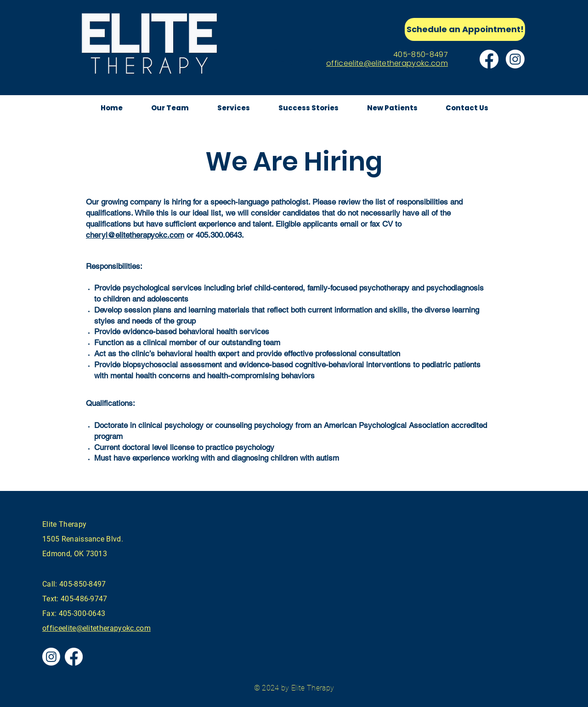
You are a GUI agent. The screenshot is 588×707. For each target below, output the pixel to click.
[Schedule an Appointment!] (465, 29)
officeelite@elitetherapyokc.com (387, 63)
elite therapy (294, 57)
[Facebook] (489, 59)
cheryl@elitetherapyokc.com (135, 235)
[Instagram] (515, 59)
